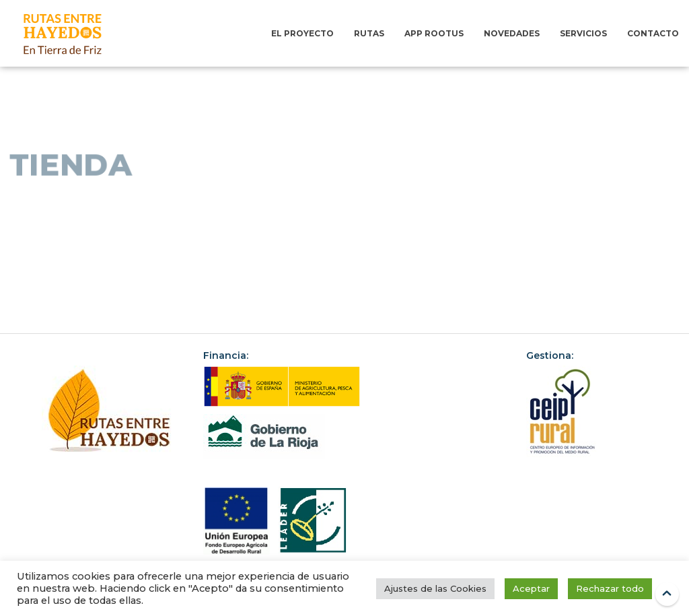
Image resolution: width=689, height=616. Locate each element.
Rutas (369, 33)
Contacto (653, 33)
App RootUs (434, 33)
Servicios (583, 33)
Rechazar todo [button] (610, 588)
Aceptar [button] (531, 588)
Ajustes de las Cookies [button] (435, 588)
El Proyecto (302, 33)
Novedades (512, 33)
